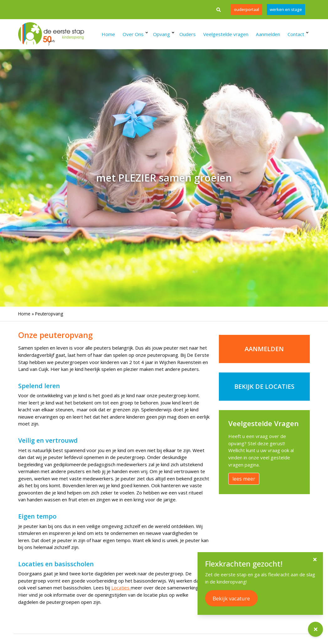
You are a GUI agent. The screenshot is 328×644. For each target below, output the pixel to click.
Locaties (121, 588)
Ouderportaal (246, 9)
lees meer (244, 479)
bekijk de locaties (264, 386)
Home (24, 314)
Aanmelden (264, 349)
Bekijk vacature (233, 598)
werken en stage (286, 9)
